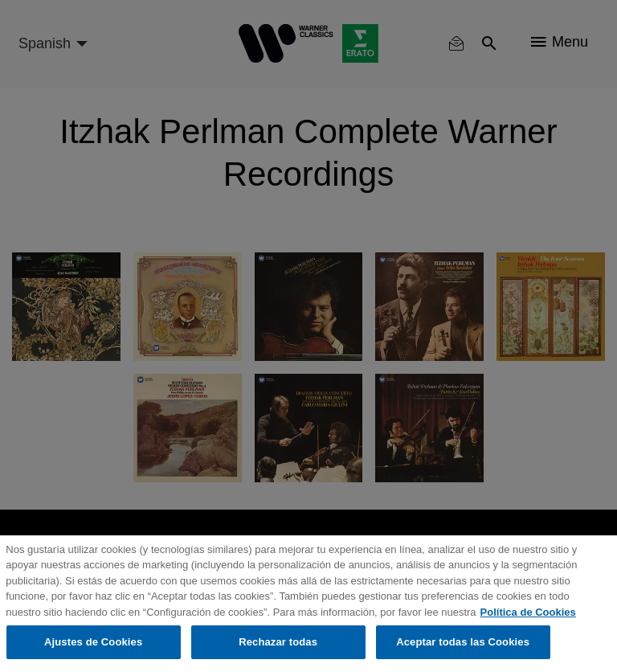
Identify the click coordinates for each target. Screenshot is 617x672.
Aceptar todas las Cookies (463, 642)
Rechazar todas (278, 642)
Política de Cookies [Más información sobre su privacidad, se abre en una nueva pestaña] (528, 612)
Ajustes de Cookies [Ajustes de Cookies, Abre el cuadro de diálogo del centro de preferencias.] (93, 642)
